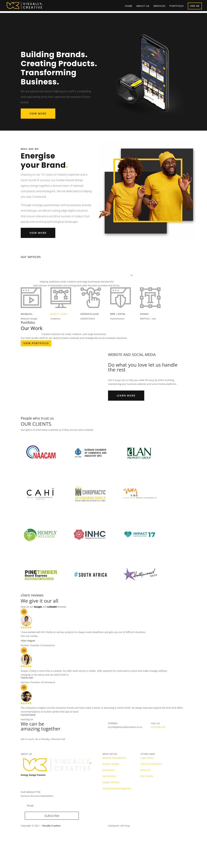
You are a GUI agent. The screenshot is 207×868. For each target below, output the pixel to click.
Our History (147, 776)
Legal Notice (147, 758)
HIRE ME (195, 6)
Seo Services (109, 776)
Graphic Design (111, 764)
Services (159, 6)
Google (38, 607)
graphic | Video (59, 314)
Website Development (114, 758)
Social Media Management (117, 788)
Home (129, 6)
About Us (145, 770)
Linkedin (52, 607)
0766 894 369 (158, 727)
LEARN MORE (126, 396)
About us (143, 6)
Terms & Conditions (151, 764)
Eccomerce (108, 770)
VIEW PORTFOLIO (36, 343)
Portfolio (177, 6)
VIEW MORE (38, 114)
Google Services (111, 782)
